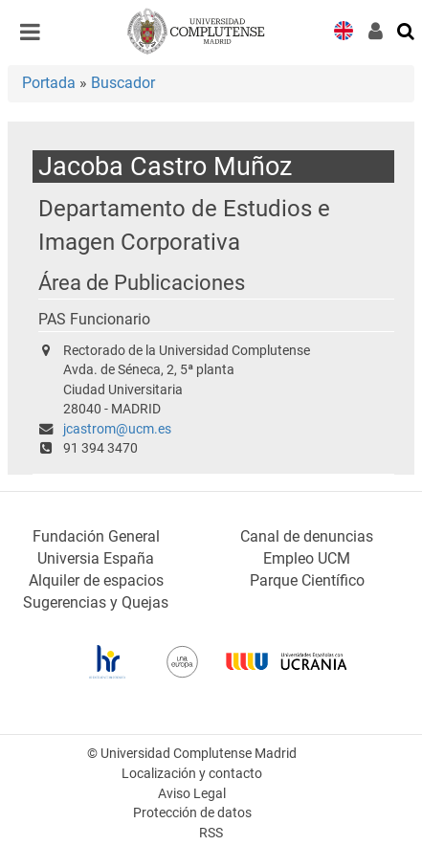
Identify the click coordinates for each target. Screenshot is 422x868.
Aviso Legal (192, 794)
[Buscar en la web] (407, 30)
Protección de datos (192, 813)
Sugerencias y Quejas (96, 602)
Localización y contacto (192, 774)
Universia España (96, 558)
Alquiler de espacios (96, 580)
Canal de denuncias (307, 536)
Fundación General (96, 536)
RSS (211, 833)
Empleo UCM (307, 558)
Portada (49, 83)
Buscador (123, 83)
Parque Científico (307, 580)
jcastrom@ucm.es (117, 429)
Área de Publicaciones (142, 283)
